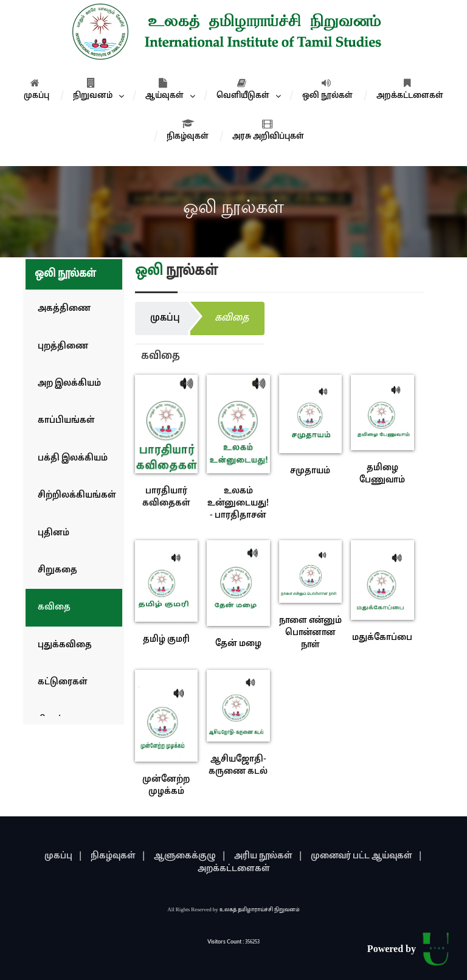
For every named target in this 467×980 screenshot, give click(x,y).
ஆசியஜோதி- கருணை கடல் (238, 766)
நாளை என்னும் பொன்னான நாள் (310, 633)
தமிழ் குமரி (166, 640)
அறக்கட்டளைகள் (410, 89)
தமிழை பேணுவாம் (382, 474)
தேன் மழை (238, 644)
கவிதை (54, 607)
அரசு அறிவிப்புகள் (268, 130)
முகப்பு (36, 89)
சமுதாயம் (310, 471)
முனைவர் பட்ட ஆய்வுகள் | (367, 856)
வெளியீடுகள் (243, 89)
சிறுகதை (57, 570)
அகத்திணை (64, 309)
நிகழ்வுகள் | (118, 856)
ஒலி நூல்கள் (327, 89)
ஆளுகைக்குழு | (190, 856)
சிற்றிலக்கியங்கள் (77, 495)
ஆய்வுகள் (164, 89)
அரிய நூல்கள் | (268, 856)
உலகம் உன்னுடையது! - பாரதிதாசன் (238, 503)
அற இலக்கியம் (69, 384)
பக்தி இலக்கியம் (73, 458)
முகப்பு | (64, 856)
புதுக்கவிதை (65, 645)
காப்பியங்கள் (66, 421)
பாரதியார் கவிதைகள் (166, 497)
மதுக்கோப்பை (382, 638)
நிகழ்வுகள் (188, 130)
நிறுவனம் (93, 89)
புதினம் (54, 533)
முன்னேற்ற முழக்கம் (166, 786)
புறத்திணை (63, 346)
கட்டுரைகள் (63, 682)
